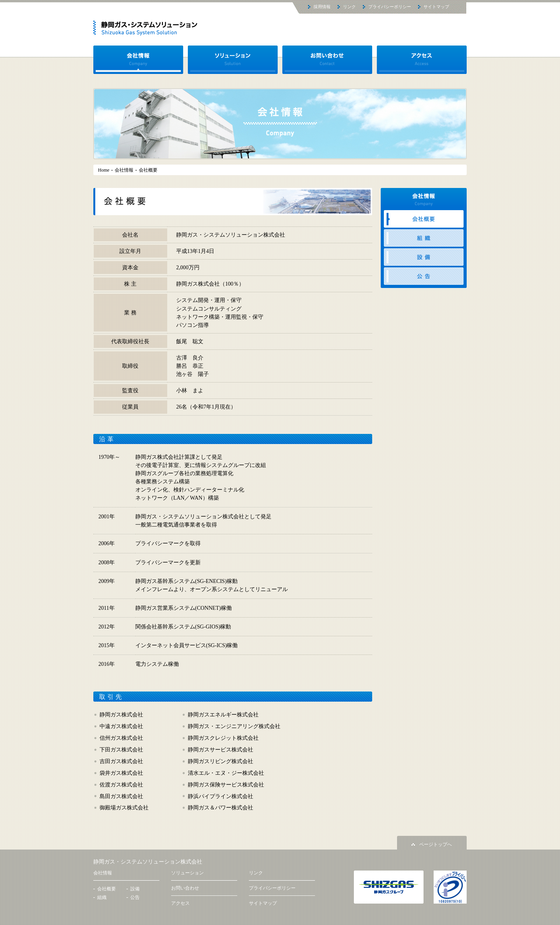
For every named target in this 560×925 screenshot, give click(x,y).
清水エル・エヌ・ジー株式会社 (226, 773)
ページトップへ (436, 844)
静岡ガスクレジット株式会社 (223, 738)
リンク (349, 7)
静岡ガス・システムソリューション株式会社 (148, 862)
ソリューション (233, 60)
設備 (424, 257)
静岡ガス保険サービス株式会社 (226, 785)
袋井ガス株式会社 (121, 773)
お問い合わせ (327, 60)
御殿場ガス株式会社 (124, 807)
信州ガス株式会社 (121, 738)
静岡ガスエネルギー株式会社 (223, 714)
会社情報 (138, 60)
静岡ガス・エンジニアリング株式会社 (234, 726)
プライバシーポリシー (390, 7)
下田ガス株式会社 (121, 749)
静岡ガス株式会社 (121, 714)
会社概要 (424, 219)
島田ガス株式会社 (121, 796)
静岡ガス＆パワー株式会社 (220, 807)
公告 (424, 276)
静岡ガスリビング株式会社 (220, 761)
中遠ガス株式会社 (121, 726)
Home (104, 170)
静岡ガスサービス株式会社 (220, 749)
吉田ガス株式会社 (121, 761)
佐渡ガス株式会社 (121, 785)
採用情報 (322, 7)
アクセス (422, 60)
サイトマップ (436, 7)
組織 (424, 238)
